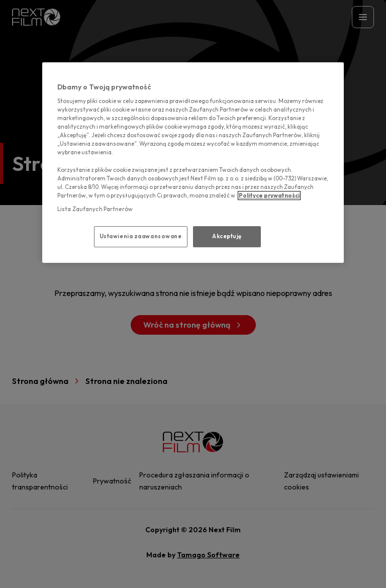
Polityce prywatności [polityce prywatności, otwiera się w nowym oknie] (269, 195)
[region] (193, 163)
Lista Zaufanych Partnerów (95, 209)
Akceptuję (227, 236)
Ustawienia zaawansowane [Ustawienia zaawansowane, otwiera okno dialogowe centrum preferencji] (141, 236)
